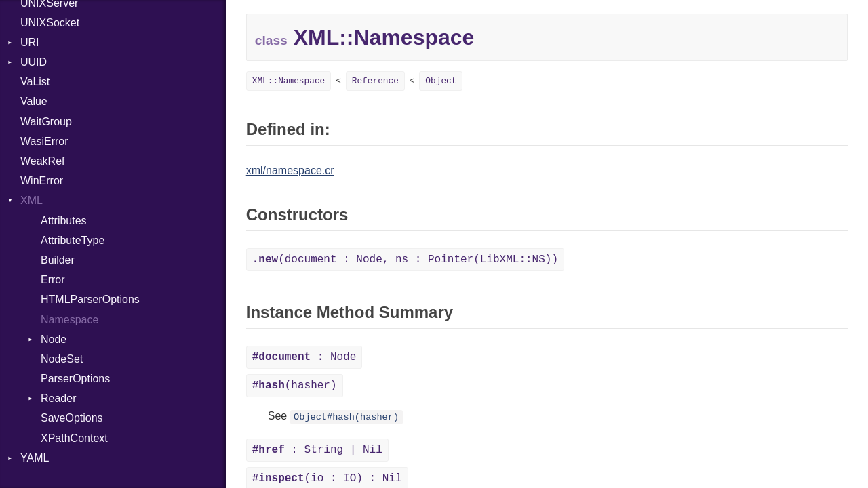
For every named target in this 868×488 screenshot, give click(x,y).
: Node (304, 357)
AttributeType (73, 240)
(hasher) (295, 386)
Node (54, 339)
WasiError (44, 141)
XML (32, 200)
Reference (375, 81)
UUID (34, 62)
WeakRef (43, 161)
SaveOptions (72, 418)
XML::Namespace (289, 81)
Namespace (70, 320)
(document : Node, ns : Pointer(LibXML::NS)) (405, 260)
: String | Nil (317, 450)
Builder (58, 260)
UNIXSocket (50, 23)
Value (34, 101)
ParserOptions (75, 379)
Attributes (64, 221)
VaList (35, 82)
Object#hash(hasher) (346, 417)
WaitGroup (46, 122)
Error (53, 280)
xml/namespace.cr (290, 170)
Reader (58, 398)
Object (441, 81)
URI (30, 42)
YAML (35, 458)
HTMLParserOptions (90, 299)
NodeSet (62, 359)
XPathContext (74, 438)
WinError (42, 181)
